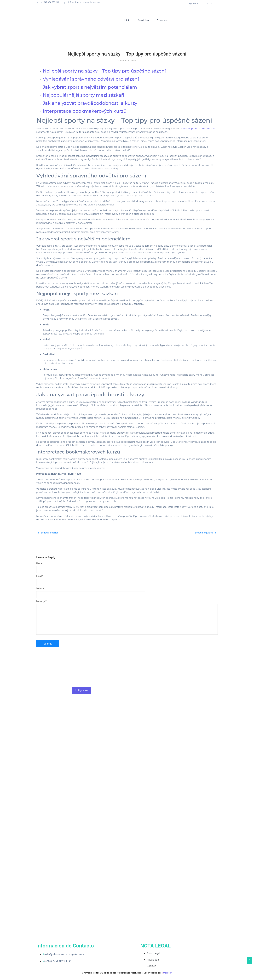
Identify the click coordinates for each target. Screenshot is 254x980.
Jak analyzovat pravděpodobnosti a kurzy (90, 103)
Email (40, 576)
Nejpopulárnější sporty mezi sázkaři (84, 95)
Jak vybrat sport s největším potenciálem (90, 87)
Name (40, 563)
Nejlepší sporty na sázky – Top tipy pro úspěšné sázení (104, 71)
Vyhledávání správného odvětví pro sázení (91, 79)
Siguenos (82, 690)
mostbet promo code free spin (198, 129)
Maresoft (168, 973)
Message (41, 601)
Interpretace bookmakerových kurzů (85, 111)
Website (40, 589)
